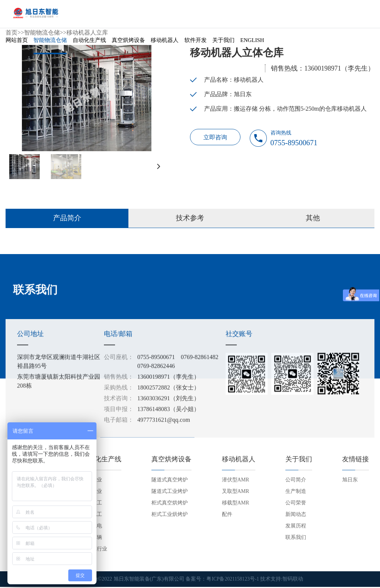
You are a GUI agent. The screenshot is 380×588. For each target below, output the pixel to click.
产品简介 (67, 219)
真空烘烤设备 (128, 42)
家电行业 (92, 493)
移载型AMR (236, 504)
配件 (227, 516)
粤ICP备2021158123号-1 (233, 580)
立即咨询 (216, 138)
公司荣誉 (296, 504)
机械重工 (92, 504)
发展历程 (296, 527)
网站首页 (17, 42)
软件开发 (196, 42)
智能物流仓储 (50, 42)
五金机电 (92, 527)
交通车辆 (92, 539)
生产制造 (296, 493)
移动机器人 (165, 42)
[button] (158, 167)
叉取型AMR (236, 493)
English (252, 42)
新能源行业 (94, 550)
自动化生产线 (89, 42)
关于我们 (223, 42)
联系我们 (296, 539)
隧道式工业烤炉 (170, 493)
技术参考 (190, 219)
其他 (313, 219)
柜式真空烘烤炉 (170, 504)
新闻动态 (296, 516)
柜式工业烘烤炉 (170, 516)
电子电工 (92, 516)
